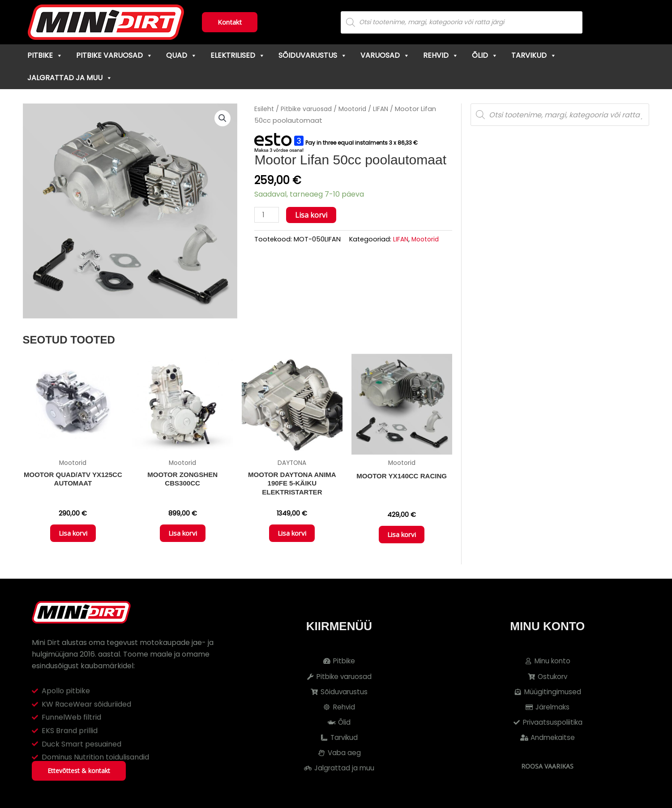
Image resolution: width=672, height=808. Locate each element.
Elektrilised (238, 55)
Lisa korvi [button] (73, 536)
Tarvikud (534, 55)
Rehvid (441, 55)
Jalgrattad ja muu (70, 78)
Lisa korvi (312, 215)
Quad (182, 55)
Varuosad (385, 55)
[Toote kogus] (267, 215)
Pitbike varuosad (114, 55)
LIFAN (387, 109)
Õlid (485, 55)
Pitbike (45, 55)
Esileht (265, 109)
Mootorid (357, 109)
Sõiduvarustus (313, 55)
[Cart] (644, 22)
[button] (222, 119)
